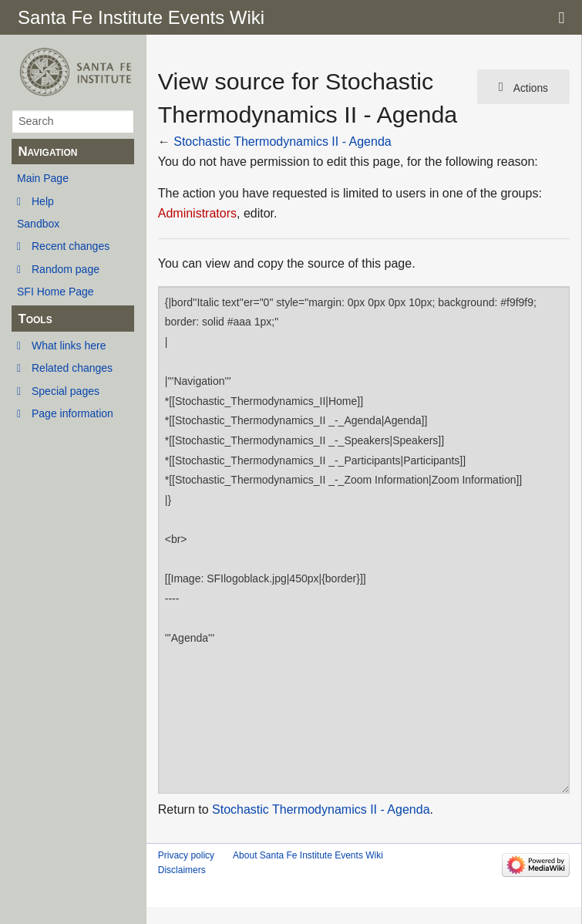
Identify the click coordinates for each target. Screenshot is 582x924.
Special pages (66, 391)
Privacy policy (186, 855)
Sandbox (38, 224)
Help (43, 201)
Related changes (72, 368)
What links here (69, 346)
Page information (72, 413)
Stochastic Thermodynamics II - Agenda (283, 142)
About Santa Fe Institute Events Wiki (308, 855)
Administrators (197, 213)
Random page (66, 269)
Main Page (43, 178)
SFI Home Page (56, 292)
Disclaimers (182, 870)
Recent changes (71, 246)
